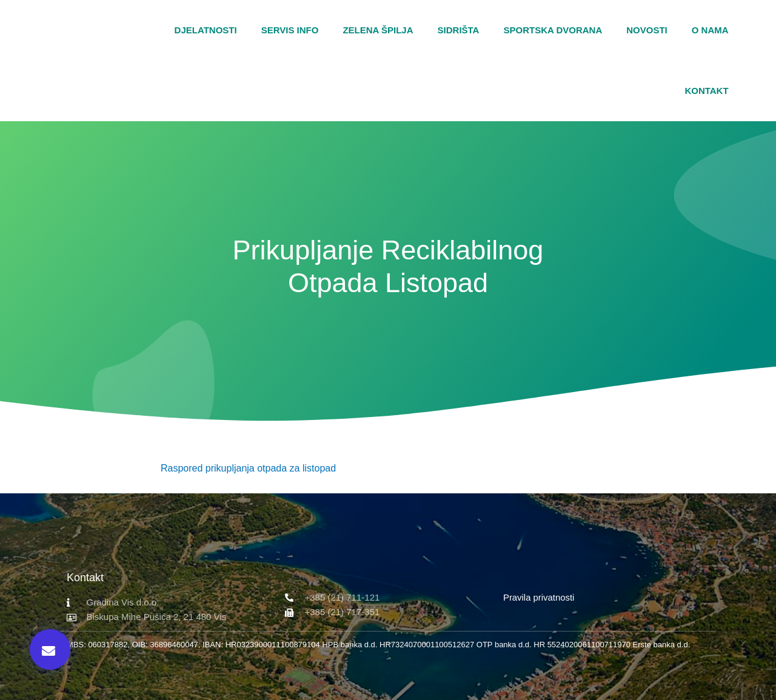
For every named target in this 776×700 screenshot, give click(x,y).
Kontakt (706, 91)
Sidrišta (459, 30)
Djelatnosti (206, 30)
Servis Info (290, 30)
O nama (710, 30)
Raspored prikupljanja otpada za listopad (248, 468)
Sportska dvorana (553, 30)
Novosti (647, 30)
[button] (764, 61)
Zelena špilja (378, 30)
